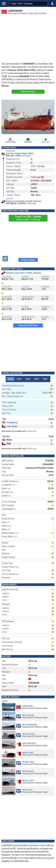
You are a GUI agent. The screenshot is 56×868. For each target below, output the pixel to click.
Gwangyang (10, 422)
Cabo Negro (10, 426)
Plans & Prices (28, 92)
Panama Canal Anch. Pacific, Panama (24, 201)
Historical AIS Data (28, 325)
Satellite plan (31, 431)
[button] (52, 3)
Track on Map (28, 260)
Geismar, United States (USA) (20, 153)
